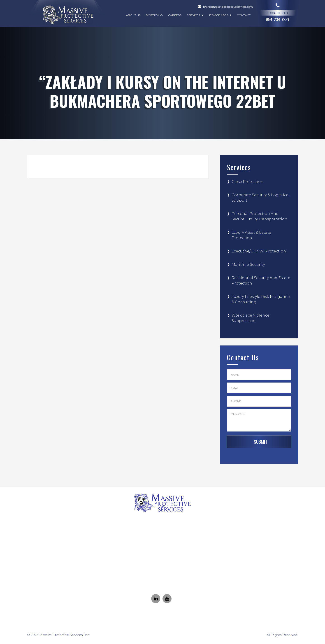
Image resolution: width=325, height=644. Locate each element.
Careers (175, 15)
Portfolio (154, 15)
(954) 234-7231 (168, 539)
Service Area (220, 15)
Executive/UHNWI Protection (259, 251)
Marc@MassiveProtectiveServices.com (168, 575)
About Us (133, 15)
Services (195, 15)
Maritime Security (248, 265)
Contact (244, 15)
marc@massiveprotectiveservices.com (228, 7)
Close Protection (247, 182)
